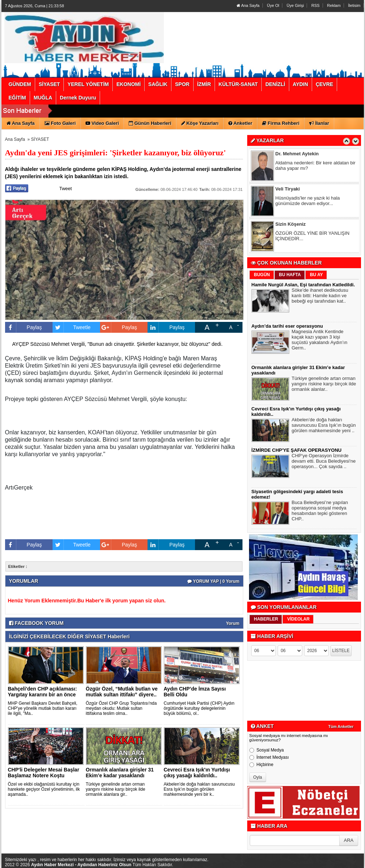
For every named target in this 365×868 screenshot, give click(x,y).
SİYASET (40, 139)
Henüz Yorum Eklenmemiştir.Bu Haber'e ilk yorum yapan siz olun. (87, 601)
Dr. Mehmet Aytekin (297, 154)
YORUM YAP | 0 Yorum (213, 581)
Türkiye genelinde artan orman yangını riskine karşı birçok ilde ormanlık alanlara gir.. (116, 789)
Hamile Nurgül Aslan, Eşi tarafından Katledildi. (303, 285)
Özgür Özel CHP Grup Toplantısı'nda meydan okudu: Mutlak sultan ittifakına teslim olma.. (121, 708)
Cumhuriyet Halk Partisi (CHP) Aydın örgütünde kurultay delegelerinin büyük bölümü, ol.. (199, 708)
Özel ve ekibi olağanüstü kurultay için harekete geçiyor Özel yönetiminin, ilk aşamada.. (44, 789)
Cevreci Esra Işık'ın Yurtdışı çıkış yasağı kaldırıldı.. (197, 773)
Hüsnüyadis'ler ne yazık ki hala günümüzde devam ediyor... (308, 201)
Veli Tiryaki (288, 190)
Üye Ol (273, 5)
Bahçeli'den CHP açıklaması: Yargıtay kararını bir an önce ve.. (43, 695)
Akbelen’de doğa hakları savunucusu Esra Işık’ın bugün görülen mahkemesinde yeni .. (324, 426)
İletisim (354, 5)
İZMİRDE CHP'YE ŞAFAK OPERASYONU (297, 450)
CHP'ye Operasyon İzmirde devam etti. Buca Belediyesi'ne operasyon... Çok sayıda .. (324, 462)
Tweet (66, 189)
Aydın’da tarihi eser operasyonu (287, 326)
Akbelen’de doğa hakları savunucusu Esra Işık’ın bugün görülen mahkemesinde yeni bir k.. (199, 789)
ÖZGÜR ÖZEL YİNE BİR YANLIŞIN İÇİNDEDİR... (313, 237)
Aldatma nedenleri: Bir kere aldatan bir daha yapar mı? (316, 166)
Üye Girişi (295, 5)
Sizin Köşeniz (291, 225)
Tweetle (72, 327)
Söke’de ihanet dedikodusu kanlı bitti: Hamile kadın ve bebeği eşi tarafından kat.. (320, 296)
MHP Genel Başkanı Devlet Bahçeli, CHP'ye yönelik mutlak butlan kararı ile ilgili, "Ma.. (43, 708)
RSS (316, 5)
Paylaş (24, 327)
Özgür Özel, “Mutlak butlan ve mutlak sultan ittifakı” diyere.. (122, 692)
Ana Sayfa (248, 5)
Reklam (334, 5)
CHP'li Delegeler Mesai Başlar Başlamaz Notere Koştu (44, 773)
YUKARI (327, 857)
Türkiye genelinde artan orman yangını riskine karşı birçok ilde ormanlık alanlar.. (324, 385)
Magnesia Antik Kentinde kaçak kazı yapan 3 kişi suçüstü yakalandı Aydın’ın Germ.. (320, 341)
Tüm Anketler (341, 726)
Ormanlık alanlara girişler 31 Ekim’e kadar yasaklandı (120, 773)
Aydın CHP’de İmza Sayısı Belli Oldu (195, 692)
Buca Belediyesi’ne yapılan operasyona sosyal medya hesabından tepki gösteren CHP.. (320, 511)
